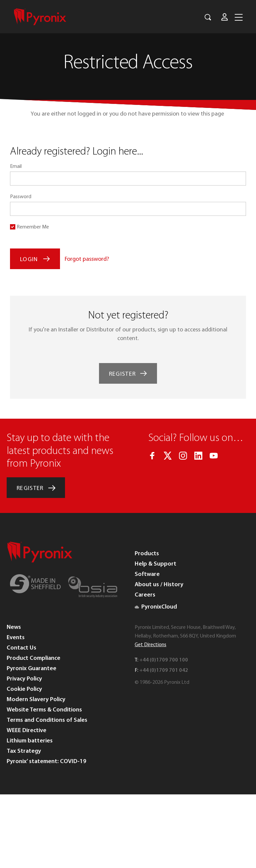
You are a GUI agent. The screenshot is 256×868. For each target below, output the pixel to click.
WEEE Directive (26, 731)
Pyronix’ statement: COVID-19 (46, 762)
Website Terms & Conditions (44, 710)
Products (147, 554)
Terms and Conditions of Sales (47, 720)
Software (147, 574)
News (14, 627)
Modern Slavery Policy (36, 700)
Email (16, 167)
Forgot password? (87, 259)
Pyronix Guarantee (31, 669)
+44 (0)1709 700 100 (164, 660)
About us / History (159, 585)
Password (21, 197)
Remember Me (33, 227)
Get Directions (150, 645)
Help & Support (155, 564)
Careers (145, 595)
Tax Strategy (24, 751)
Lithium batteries (30, 741)
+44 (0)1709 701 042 (164, 670)
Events (16, 638)
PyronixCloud (156, 607)
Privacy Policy (24, 679)
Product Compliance (33, 658)
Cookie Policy (24, 689)
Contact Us (21, 648)
